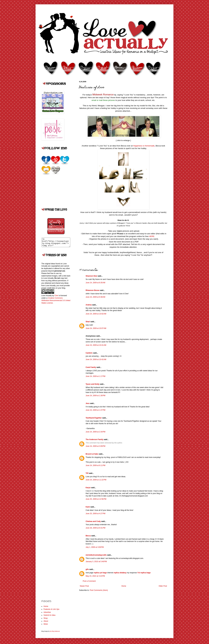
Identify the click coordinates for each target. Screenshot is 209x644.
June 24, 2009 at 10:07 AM (96, 328)
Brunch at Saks (92, 454)
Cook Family (91, 367)
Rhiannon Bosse (93, 290)
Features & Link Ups (51, 609)
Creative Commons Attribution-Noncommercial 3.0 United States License (56, 302)
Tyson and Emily (92, 384)
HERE (152, 236)
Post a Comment (89, 581)
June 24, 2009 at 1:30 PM (96, 396)
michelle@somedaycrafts (96, 555)
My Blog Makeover (55, 631)
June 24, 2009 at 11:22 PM (96, 480)
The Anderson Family (94, 439)
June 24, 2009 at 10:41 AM (96, 345)
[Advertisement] (53, 354)
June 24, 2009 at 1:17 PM (96, 376)
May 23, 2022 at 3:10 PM (95, 576)
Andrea (89, 305)
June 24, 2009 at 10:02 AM (96, 314)
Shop (46, 618)
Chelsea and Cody (93, 521)
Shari (88, 322)
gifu (87, 569)
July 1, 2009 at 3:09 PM (95, 547)
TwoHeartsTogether (94, 418)
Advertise (47, 612)
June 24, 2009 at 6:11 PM (96, 465)
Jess (88, 403)
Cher (56, 297)
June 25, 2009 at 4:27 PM (96, 514)
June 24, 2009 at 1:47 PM (96, 410)
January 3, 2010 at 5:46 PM (96, 562)
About (46, 621)
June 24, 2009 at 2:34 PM (96, 432)
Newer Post (84, 586)
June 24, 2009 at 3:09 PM (96, 446)
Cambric (89, 353)
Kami (88, 507)
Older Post (163, 586)
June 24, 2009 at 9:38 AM (95, 297)
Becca (88, 536)
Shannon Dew (91, 276)
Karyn (88, 488)
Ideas (46, 624)
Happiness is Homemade (144, 146)
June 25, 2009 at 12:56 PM (96, 499)
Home (124, 586)
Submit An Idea (49, 615)
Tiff (87, 473)
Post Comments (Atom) (99, 590)
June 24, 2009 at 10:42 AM (96, 359)
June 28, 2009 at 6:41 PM (96, 528)
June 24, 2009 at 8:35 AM (95, 283)
